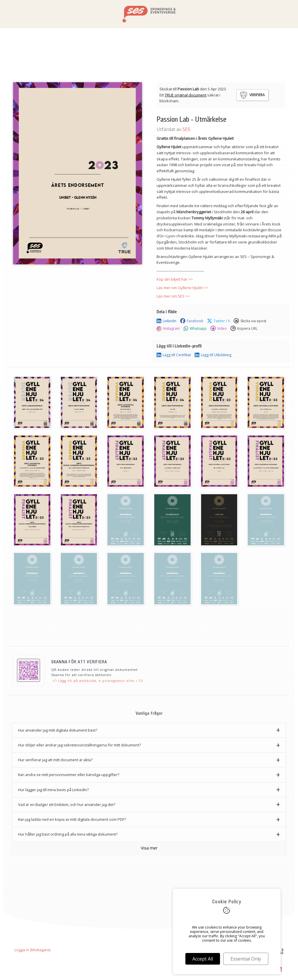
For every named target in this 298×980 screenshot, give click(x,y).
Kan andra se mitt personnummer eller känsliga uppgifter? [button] (69, 775)
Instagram (168, 329)
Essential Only (246, 959)
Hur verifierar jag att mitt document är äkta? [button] (55, 760)
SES (186, 129)
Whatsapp (195, 329)
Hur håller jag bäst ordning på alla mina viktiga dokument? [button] (68, 834)
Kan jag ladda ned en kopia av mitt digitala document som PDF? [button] (72, 819)
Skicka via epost (250, 321)
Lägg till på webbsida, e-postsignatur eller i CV (98, 681)
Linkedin (166, 321)
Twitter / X (218, 321)
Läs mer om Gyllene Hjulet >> (182, 288)
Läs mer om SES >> (173, 296)
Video (219, 329)
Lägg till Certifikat (174, 355)
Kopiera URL (244, 329)
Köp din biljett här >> (175, 279)
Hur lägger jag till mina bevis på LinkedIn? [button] (53, 790)
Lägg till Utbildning (213, 355)
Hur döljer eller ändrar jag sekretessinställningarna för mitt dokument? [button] (79, 745)
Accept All (203, 959)
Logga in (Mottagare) (32, 950)
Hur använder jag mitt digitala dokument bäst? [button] (58, 730)
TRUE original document (186, 95)
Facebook (192, 321)
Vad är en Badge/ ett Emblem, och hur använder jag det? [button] (67, 805)
